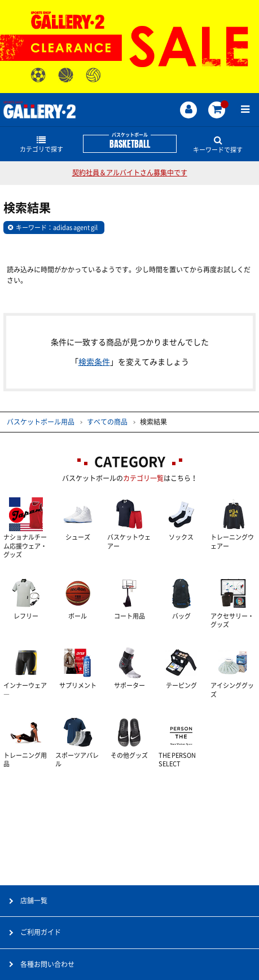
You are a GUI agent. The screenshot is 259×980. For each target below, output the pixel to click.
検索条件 (94, 362)
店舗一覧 (34, 900)
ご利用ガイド (41, 932)
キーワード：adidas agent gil (57, 228)
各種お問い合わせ (47, 964)
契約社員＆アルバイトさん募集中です (130, 173)
